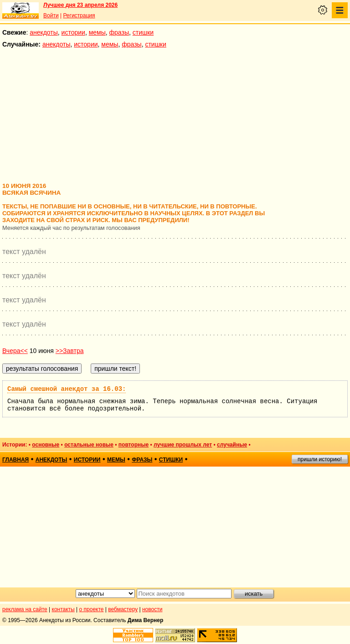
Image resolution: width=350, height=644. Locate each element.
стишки (143, 32)
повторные (134, 445)
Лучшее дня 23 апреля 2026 (80, 5)
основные (46, 445)
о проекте (92, 609)
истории (73, 32)
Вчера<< (15, 351)
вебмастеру (123, 609)
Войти (51, 16)
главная (15, 460)
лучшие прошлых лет (183, 445)
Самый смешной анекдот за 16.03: (67, 389)
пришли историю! (320, 459)
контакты (63, 609)
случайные (232, 445)
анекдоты (44, 32)
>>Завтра (70, 351)
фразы (119, 32)
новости (152, 609)
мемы (97, 32)
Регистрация (79, 16)
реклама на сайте (25, 609)
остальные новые (89, 445)
